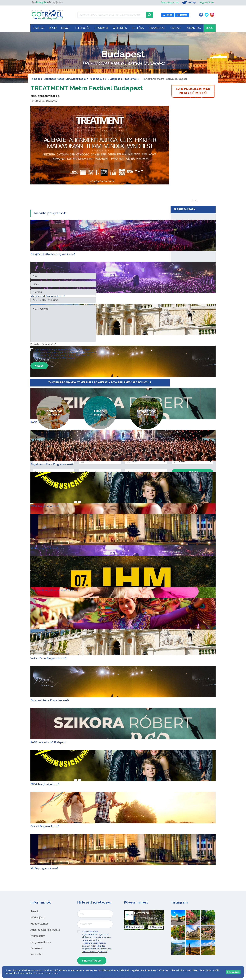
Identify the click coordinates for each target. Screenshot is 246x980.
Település (82, 28)
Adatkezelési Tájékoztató (62, 358)
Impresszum (38, 936)
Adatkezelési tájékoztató (45, 930)
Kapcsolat (36, 954)
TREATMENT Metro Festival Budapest (87, 88)
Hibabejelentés (39, 924)
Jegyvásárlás (206, 2)
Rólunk (34, 911)
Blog (210, 28)
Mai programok (170, 2)
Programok (130, 79)
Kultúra (138, 28)
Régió (53, 28)
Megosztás (156, 927)
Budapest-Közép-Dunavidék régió (65, 79)
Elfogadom (233, 972)
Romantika (193, 28)
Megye (66, 28)
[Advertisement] (194, 153)
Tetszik (135, 927)
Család (175, 28)
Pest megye (97, 79)
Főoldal (35, 79)
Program (101, 28)
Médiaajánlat (38, 918)
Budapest (114, 79)
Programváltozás (41, 942)
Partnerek (36, 948)
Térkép (189, 3)
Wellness (120, 28)
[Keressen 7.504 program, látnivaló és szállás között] (112, 15)
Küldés (39, 366)
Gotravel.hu (141, 913)
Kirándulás (157, 28)
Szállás (39, 28)
